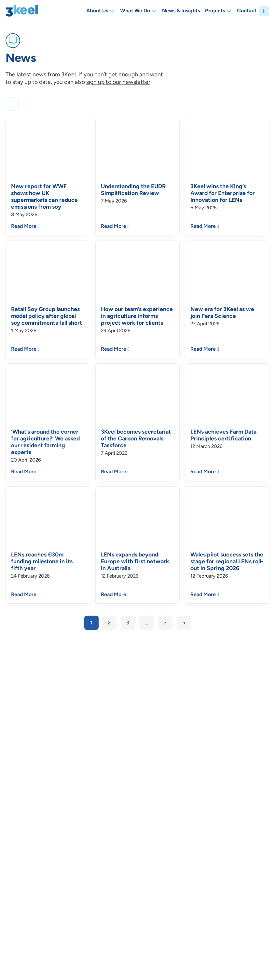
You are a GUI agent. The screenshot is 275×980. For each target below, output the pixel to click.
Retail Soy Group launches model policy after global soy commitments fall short (47, 316)
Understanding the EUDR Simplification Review (133, 189)
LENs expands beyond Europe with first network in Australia (135, 561)
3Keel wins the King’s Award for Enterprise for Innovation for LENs (223, 193)
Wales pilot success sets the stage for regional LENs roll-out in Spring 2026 (227, 561)
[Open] (264, 11)
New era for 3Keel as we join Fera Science (222, 312)
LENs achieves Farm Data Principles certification (223, 435)
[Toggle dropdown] (112, 11)
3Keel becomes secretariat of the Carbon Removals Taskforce (136, 438)
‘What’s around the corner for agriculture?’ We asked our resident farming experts (45, 442)
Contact (247, 11)
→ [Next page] (184, 623)
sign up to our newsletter (118, 82)
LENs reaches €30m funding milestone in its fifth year (42, 561)
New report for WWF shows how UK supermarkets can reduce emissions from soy (44, 196)
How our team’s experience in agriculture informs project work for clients (137, 316)
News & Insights (181, 11)
